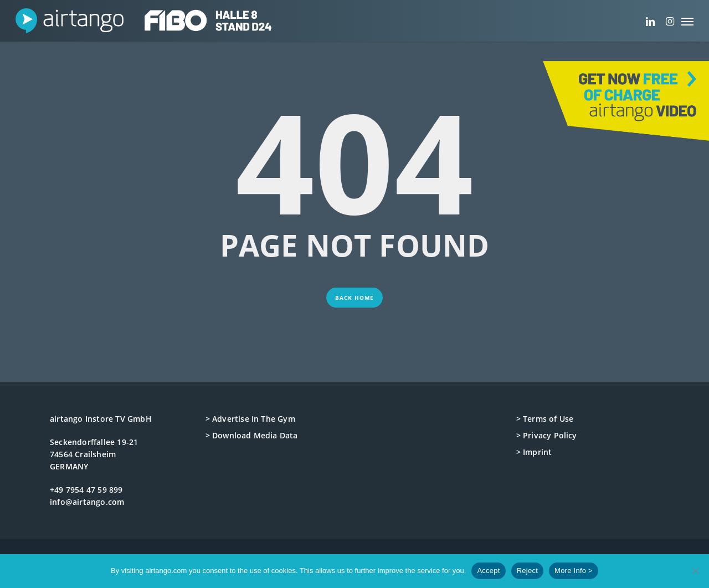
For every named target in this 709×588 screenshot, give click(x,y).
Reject (527, 571)
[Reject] (695, 571)
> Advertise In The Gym (250, 419)
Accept (488, 571)
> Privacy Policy (547, 435)
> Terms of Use (545, 419)
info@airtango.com (87, 502)
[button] (687, 21)
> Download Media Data (252, 435)
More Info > (574, 571)
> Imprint (534, 452)
